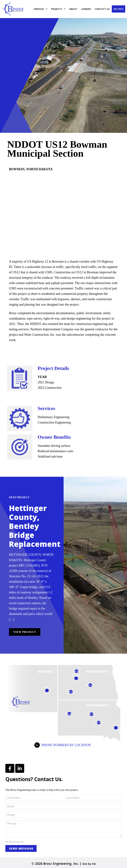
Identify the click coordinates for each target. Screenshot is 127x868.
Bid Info (118, 9)
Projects (58, 9)
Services (40, 9)
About (73, 9)
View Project (25, 632)
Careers (86, 9)
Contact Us (102, 9)
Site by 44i (89, 864)
